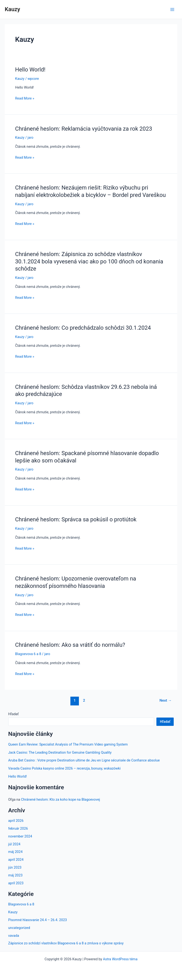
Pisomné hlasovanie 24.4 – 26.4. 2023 (38, 920)
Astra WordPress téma (120, 959)
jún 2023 (15, 867)
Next (166, 700)
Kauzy (12, 9)
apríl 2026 (16, 821)
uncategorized (19, 928)
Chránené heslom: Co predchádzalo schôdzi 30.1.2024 (83, 328)
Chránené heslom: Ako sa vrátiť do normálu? (70, 645)
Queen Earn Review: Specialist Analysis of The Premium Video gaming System (68, 744)
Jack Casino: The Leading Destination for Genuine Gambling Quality (60, 752)
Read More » (25, 98)
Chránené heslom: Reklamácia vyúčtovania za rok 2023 (84, 129)
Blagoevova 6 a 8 (28, 654)
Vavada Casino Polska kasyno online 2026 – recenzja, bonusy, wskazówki (64, 768)
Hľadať (14, 714)
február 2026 (18, 828)
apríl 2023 (16, 883)
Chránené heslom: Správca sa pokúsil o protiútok (76, 519)
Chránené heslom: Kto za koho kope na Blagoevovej (61, 799)
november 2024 (20, 836)
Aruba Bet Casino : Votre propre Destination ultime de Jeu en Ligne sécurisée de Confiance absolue (84, 760)
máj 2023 (16, 875)
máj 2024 (16, 852)
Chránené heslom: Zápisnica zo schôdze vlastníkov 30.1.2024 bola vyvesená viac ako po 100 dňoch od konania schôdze (89, 262)
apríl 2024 (16, 860)
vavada (14, 936)
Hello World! (30, 70)
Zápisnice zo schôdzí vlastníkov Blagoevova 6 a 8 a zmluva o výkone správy (66, 943)
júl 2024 (14, 844)
